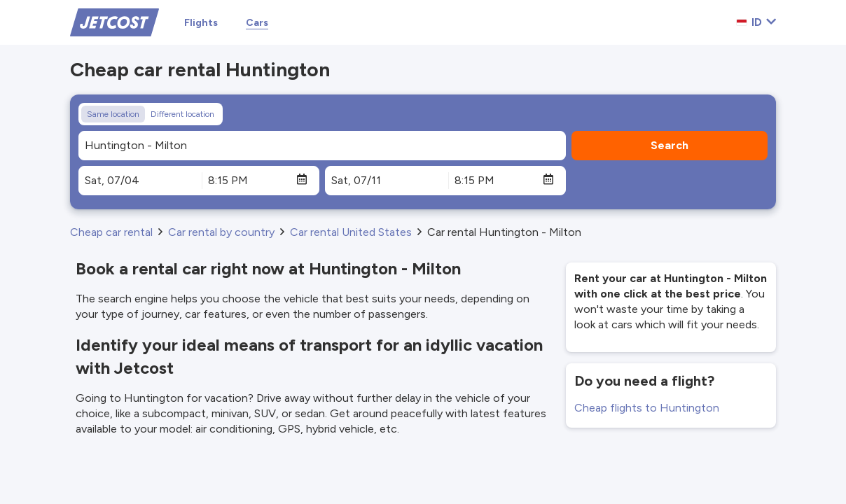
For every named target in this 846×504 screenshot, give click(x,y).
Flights (201, 23)
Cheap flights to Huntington (647, 408)
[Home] (115, 21)
